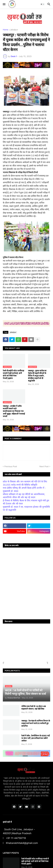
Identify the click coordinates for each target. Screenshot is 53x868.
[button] (4, 4)
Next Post (44, 466)
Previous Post (11, 466)
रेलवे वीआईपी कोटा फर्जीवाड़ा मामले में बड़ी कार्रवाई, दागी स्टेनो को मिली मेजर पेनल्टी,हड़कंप (13, 374)
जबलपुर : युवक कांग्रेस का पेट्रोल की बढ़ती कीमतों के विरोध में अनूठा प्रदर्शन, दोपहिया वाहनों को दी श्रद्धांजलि (37, 376)
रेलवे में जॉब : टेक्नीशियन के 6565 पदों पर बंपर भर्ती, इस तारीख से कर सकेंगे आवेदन (36, 738)
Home (6, 30)
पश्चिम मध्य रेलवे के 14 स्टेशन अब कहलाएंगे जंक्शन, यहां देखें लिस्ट (34, 707)
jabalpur (14, 30)
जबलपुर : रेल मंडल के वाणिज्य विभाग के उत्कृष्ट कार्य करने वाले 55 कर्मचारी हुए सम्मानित (36, 723)
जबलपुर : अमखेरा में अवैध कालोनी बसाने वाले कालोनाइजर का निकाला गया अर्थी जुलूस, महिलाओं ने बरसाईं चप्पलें (14, 411)
